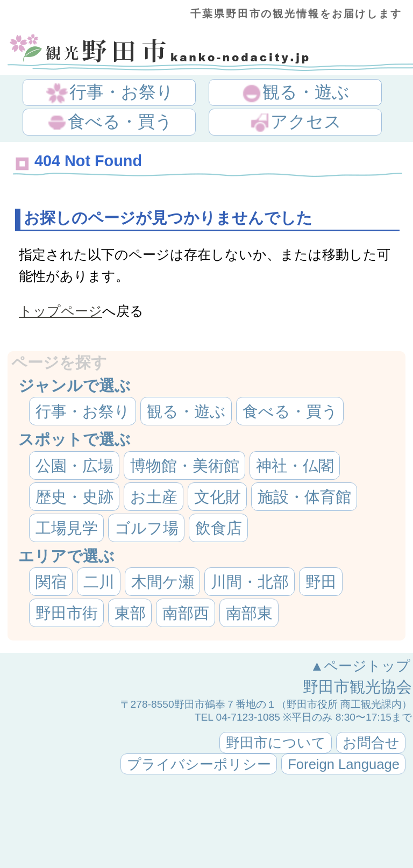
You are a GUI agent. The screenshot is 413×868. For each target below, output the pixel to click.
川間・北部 (250, 582)
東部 (130, 613)
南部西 (186, 613)
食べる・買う (109, 123)
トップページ (60, 311)
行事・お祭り (110, 93)
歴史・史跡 (74, 497)
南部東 (249, 613)
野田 (321, 582)
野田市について (276, 743)
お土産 (154, 497)
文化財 (218, 497)
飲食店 (219, 528)
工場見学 (67, 528)
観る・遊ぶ (295, 93)
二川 (99, 582)
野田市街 (67, 613)
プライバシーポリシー (199, 764)
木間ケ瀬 (163, 582)
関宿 (51, 582)
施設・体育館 (304, 497)
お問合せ (371, 743)
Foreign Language (344, 764)
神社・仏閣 (295, 466)
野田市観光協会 (357, 687)
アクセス (295, 123)
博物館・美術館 (185, 466)
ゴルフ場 (147, 528)
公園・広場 (74, 466)
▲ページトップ (360, 666)
